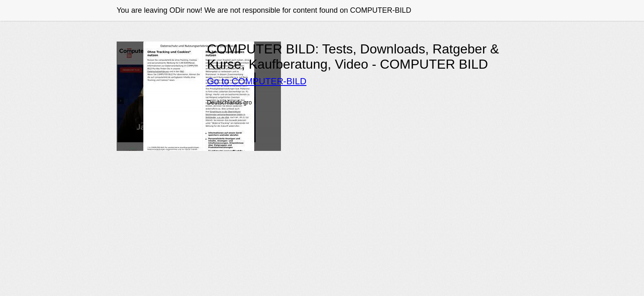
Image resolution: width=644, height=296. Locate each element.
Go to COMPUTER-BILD (257, 81)
